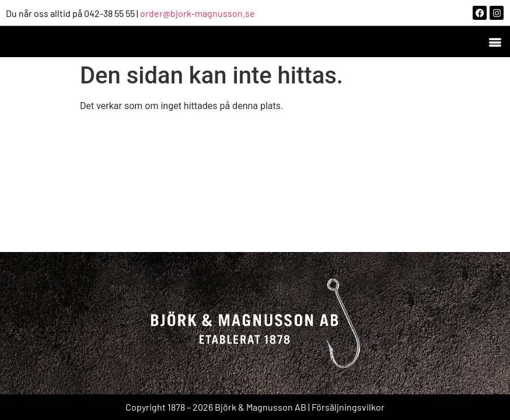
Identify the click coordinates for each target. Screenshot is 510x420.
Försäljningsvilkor (348, 407)
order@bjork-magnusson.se (198, 13)
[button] (495, 42)
